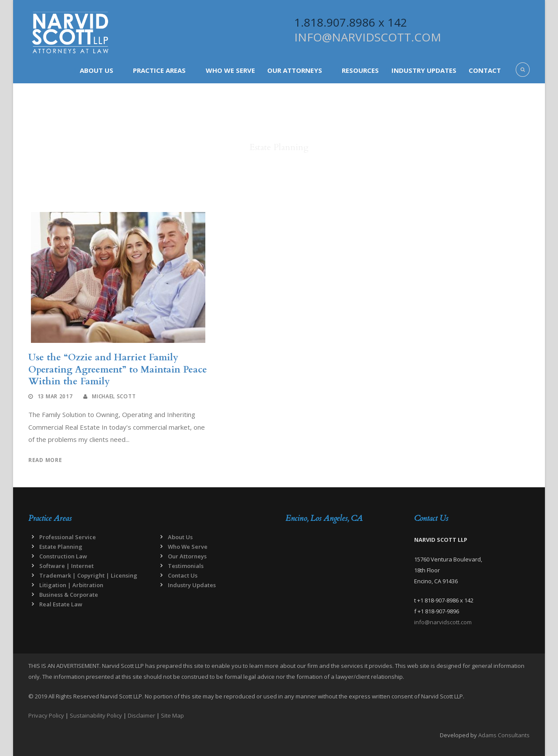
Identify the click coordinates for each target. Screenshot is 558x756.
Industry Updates (424, 70)
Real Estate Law (61, 604)
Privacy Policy (46, 715)
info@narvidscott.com (443, 622)
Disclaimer (141, 715)
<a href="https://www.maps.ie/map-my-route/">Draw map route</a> (343, 578)
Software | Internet (66, 566)
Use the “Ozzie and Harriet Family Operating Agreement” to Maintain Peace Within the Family (118, 369)
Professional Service (68, 537)
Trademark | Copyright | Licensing (88, 575)
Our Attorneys (295, 70)
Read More (45, 460)
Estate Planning (61, 547)
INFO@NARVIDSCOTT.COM (368, 37)
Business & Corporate (69, 595)
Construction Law (63, 556)
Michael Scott (114, 396)
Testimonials (186, 566)
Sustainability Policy (96, 715)
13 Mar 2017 (55, 396)
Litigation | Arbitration (71, 585)
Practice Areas (159, 70)
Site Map (172, 715)
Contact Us (183, 575)
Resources (360, 70)
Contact (485, 70)
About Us (97, 70)
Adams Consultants (504, 735)
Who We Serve (230, 70)
